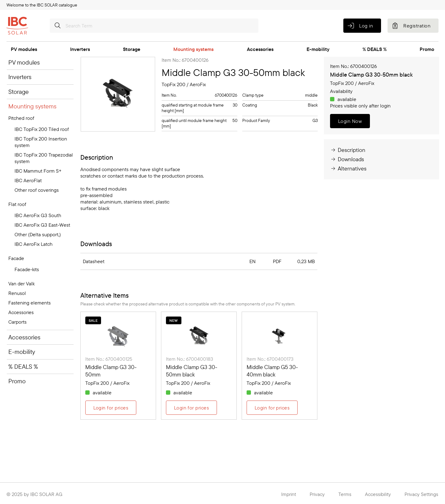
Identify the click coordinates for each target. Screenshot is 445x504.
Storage (132, 49)
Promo (427, 49)
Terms (345, 494)
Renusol (17, 293)
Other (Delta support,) (38, 234)
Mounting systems (193, 49)
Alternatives (348, 168)
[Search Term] (154, 26)
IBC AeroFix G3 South (38, 215)
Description (348, 150)
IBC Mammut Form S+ (38, 171)
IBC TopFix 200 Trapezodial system (44, 158)
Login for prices (111, 408)
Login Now (350, 121)
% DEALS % (375, 49)
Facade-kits (27, 269)
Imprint (289, 494)
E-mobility (318, 49)
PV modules (24, 49)
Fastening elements (30, 303)
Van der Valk (21, 283)
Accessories (260, 49)
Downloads (347, 159)
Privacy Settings (421, 494)
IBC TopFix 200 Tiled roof (42, 129)
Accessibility (378, 494)
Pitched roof (21, 118)
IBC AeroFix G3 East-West (42, 225)
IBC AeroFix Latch (34, 244)
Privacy (317, 494)
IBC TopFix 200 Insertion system (41, 142)
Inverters (80, 49)
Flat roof (17, 204)
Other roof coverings (37, 190)
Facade (16, 258)
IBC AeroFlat (28, 180)
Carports (17, 322)
